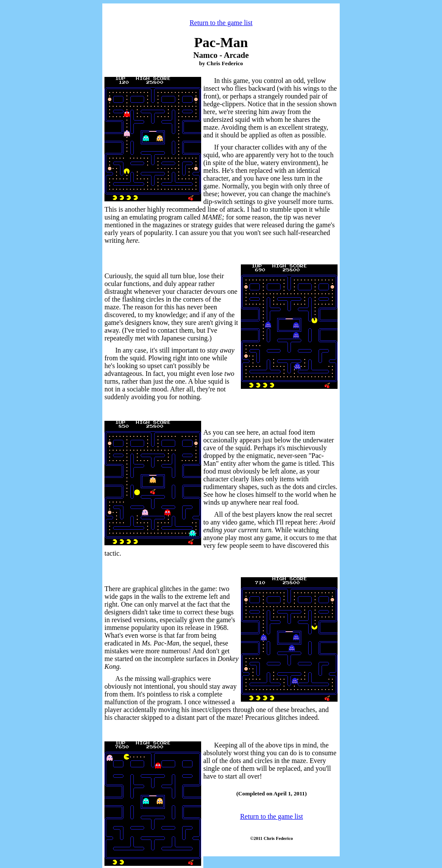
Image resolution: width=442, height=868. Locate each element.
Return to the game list (221, 23)
